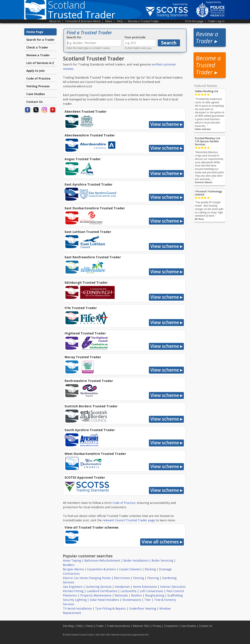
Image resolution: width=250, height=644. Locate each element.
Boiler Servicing (162, 560)
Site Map (68, 626)
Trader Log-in (216, 21)
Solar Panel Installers (104, 600)
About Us (55, 21)
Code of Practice (38, 78)
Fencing (139, 578)
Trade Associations (118, 626)
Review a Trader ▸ (207, 38)
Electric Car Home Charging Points (87, 578)
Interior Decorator (173, 587)
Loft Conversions (151, 591)
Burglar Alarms (73, 569)
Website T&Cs (141, 626)
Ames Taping (72, 560)
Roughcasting (155, 595)
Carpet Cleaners (130, 569)
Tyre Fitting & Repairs (110, 608)
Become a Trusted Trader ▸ (208, 65)
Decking (150, 569)
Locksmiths (128, 591)
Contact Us (34, 102)
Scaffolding (175, 595)
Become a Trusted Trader (143, 21)
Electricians (122, 578)
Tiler (148, 600)
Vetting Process (38, 86)
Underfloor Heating (143, 608)
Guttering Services (99, 587)
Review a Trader (38, 55)
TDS (147, 635)
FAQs (120, 21)
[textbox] (94, 43)
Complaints (171, 626)
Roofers (137, 595)
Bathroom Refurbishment (102, 560)
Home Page (35, 32)
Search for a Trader (40, 40)
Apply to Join (35, 71)
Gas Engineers (73, 587)
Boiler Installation (136, 560)
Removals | (123, 595)
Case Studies (35, 94)
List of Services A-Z (40, 63)
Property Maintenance (96, 595)
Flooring (153, 578)
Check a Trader (37, 47)
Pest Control (175, 591)
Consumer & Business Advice (83, 21)
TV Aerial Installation (77, 608)
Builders (69, 565)
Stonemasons (132, 600)
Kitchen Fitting (73, 591)
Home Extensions (145, 587)
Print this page (194, 21)
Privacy (157, 626)
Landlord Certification (102, 591)
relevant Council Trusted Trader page (129, 520)
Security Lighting (75, 600)
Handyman (122, 587)
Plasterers (70, 595)
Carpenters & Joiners (102, 569)
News (109, 21)
